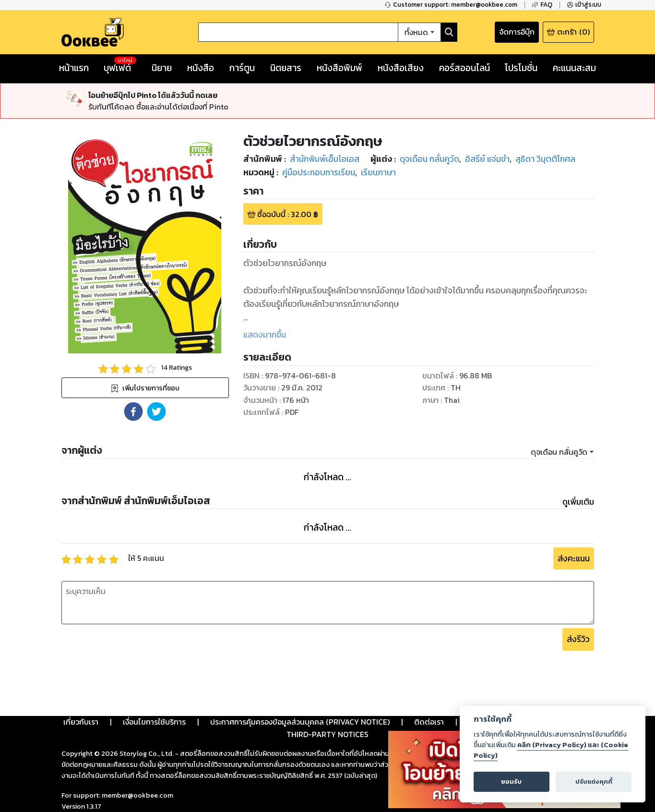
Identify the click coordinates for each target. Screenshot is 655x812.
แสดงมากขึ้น (265, 335)
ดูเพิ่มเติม (578, 502)
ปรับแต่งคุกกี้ (594, 782)
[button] (133, 412)
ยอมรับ (511, 782)
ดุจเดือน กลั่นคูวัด (559, 452)
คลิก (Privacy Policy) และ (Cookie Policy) (551, 750)
